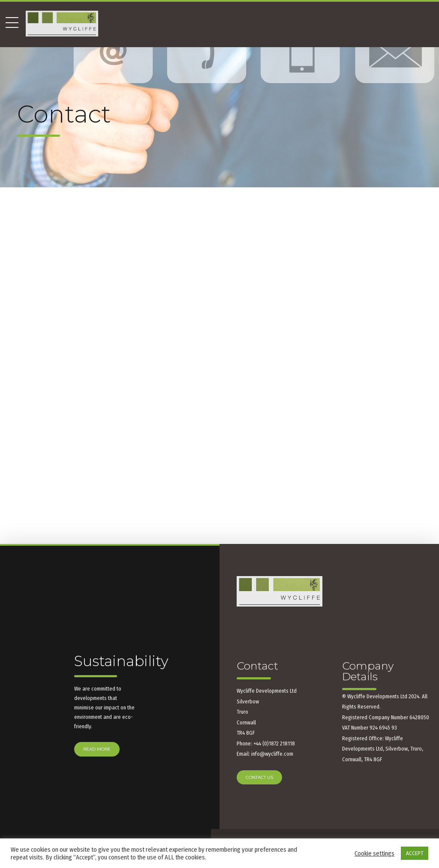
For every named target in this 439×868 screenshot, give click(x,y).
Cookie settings (374, 853)
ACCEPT (415, 853)
